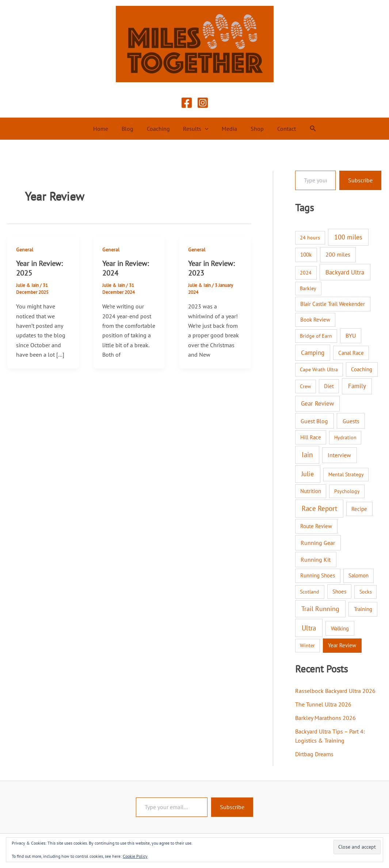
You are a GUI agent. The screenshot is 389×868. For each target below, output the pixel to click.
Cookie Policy (135, 856)
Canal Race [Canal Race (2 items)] (351, 353)
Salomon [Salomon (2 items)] (359, 575)
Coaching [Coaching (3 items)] (362, 369)
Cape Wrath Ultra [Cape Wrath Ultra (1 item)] (319, 369)
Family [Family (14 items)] (357, 386)
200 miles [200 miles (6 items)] (338, 254)
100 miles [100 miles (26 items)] (348, 237)
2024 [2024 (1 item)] (306, 273)
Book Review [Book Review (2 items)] (315, 320)
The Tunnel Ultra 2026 (323, 704)
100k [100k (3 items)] (306, 255)
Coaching (160, 129)
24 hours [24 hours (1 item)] (310, 238)
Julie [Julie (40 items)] (308, 474)
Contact (281, 129)
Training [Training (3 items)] (363, 609)
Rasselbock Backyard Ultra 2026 (335, 691)
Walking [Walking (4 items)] (340, 628)
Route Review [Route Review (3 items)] (316, 526)
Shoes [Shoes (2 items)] (339, 592)
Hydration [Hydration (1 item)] (345, 437)
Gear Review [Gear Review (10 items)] (318, 403)
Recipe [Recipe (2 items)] (359, 509)
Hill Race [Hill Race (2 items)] (311, 437)
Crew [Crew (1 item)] (305, 386)
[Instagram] (203, 103)
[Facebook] (187, 103)
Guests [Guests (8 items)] (351, 421)
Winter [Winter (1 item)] (307, 645)
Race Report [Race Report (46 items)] (319, 508)
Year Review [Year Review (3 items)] (342, 645)
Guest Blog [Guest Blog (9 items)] (314, 421)
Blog (131, 129)
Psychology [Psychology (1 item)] (347, 491)
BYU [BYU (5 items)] (351, 336)
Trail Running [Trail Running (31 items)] (320, 609)
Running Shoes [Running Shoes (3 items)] (318, 575)
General (25, 250)
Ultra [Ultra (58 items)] (309, 628)
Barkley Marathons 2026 (325, 717)
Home (106, 129)
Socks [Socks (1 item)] (366, 592)
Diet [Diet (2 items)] (329, 386)
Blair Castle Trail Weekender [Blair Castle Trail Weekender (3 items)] (333, 304)
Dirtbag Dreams (314, 752)
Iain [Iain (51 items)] (307, 455)
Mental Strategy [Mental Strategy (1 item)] (346, 474)
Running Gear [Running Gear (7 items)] (318, 543)
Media (228, 129)
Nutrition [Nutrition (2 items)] (311, 491)
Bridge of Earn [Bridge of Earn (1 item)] (316, 336)
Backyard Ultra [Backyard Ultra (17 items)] (345, 272)
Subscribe (360, 180)
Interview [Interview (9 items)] (339, 455)
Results (196, 129)
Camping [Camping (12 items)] (313, 353)
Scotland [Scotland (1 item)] (310, 592)
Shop (254, 129)
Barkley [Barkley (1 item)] (308, 288)
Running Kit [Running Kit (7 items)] (316, 560)
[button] (205, 129)
